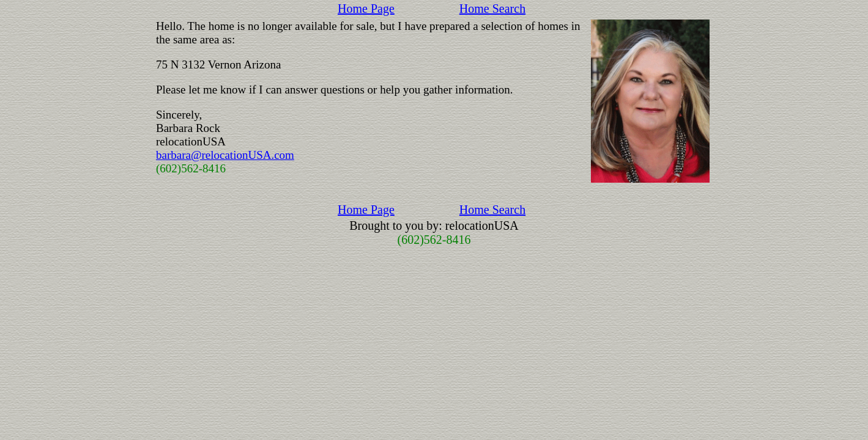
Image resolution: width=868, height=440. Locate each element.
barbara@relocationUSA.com (225, 155)
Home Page (366, 9)
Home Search (492, 9)
